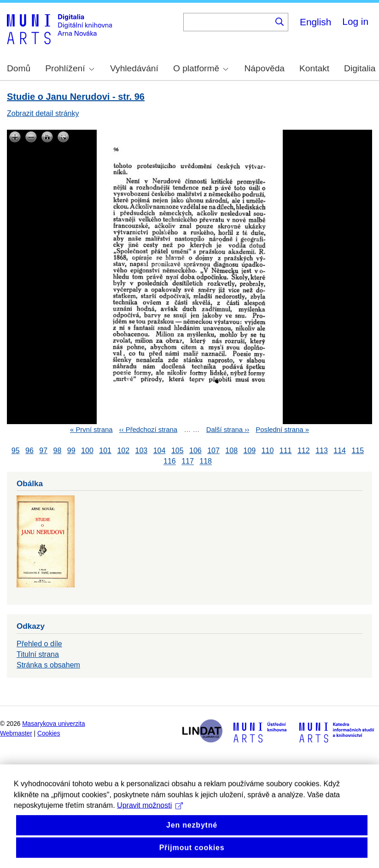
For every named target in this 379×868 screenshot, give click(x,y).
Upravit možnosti (150, 835)
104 (160, 451)
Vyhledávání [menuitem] (134, 68)
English (315, 22)
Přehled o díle (39, 644)
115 (358, 451)
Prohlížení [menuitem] (70, 68)
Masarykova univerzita (53, 724)
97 (43, 451)
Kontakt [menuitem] (314, 68)
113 (322, 451)
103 (142, 451)
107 (213, 451)
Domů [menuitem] (19, 68)
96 (29, 451)
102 (123, 451)
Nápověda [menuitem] (265, 68)
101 (105, 451)
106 (195, 451)
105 (178, 451)
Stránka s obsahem (48, 665)
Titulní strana (38, 654)
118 (206, 462)
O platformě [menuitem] (201, 68)
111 (286, 451)
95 (16, 451)
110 (268, 451)
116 (170, 462)
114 (340, 451)
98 (58, 451)
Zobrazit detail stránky (43, 113)
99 (71, 451)
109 (250, 451)
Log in (355, 21)
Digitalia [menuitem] (360, 68)
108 (231, 451)
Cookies (49, 733)
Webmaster (16, 733)
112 (304, 451)
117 (188, 462)
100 (87, 451)
